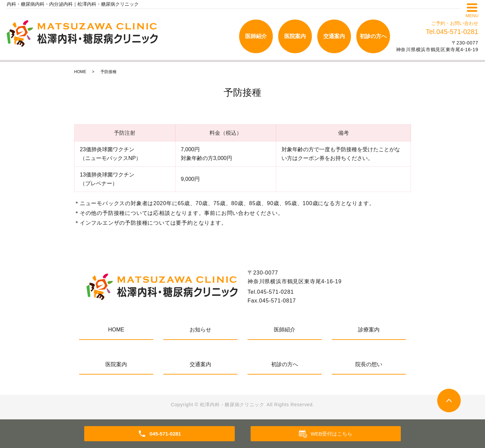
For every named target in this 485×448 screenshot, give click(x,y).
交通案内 (334, 36)
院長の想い (369, 364)
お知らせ (200, 330)
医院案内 (295, 36)
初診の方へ (373, 36)
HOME (80, 72)
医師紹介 (256, 36)
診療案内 (369, 330)
